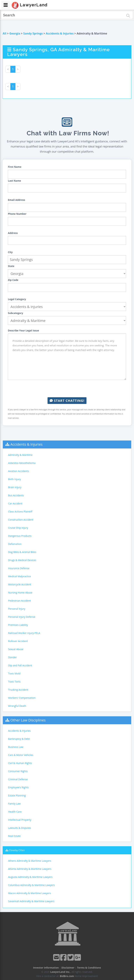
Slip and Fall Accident (20, 665)
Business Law (16, 747)
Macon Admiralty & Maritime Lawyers (29, 893)
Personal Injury (17, 609)
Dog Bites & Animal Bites (22, 552)
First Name (15, 167)
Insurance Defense (19, 568)
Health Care (15, 812)
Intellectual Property (20, 820)
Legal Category (17, 299)
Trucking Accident (18, 690)
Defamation (15, 544)
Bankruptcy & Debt (19, 739)
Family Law (14, 804)
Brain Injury (15, 487)
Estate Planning (17, 795)
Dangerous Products (20, 536)
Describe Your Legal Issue (23, 330)
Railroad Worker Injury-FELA (24, 633)
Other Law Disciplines (28, 720)
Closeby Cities (17, 850)
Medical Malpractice (19, 576)
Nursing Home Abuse (20, 593)
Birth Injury (14, 479)
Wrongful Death (17, 706)
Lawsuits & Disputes (20, 828)
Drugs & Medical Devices (22, 560)
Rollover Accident (18, 641)
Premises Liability (18, 625)
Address (13, 233)
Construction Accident (21, 520)
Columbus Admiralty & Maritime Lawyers (31, 885)
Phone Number (17, 214)
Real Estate (14, 836)
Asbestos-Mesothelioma (22, 463)
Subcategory (16, 313)
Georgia (15, 33)
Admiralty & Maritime (20, 455)
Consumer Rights (18, 771)
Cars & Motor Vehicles (21, 755)
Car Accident (15, 503)
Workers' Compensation (22, 698)
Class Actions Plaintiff (20, 512)
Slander (12, 657)
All (4, 33)
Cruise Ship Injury (18, 528)
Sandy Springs (33, 33)
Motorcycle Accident (20, 584)
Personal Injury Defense (22, 617)
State (11, 266)
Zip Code (13, 280)
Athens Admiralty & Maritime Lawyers (30, 861)
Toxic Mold (14, 673)
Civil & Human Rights (20, 763)
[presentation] (67, 389)
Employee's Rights (18, 787)
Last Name (14, 181)
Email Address (16, 200)
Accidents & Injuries (60, 33)
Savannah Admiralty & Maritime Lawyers (31, 901)
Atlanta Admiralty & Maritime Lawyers (30, 869)
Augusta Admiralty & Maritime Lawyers (30, 877)
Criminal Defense (18, 779)
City (10, 252)
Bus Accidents (16, 495)
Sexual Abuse (16, 649)
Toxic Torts (14, 682)
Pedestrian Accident (19, 601)
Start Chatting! (67, 401)
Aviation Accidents (19, 471)
